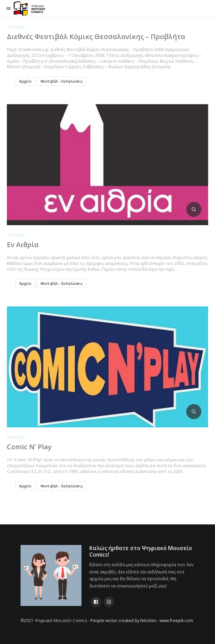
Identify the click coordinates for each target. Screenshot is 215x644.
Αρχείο (25, 81)
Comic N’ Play (29, 447)
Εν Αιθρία (23, 245)
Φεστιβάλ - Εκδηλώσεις (62, 81)
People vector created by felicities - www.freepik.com (142, 621)
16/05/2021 (16, 235)
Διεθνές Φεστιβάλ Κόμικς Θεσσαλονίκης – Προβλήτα (96, 37)
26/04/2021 (16, 437)
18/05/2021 (16, 27)
